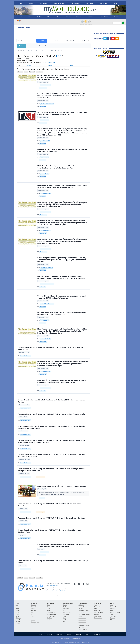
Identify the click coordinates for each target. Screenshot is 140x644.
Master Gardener (83, 629)
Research (72, 65)
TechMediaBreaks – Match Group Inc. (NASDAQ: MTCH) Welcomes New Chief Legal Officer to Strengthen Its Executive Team (52, 470)
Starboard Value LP (45, 552)
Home (40, 634)
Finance (81, 624)
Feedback (59, 634)
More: (112, 603)
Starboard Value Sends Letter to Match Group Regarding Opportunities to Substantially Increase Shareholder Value (63, 545)
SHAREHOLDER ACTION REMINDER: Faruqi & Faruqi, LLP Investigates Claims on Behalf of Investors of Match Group (62, 113)
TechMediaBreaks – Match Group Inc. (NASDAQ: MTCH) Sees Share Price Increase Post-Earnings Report (53, 562)
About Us (49, 634)
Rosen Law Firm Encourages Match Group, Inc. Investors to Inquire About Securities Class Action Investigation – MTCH (62, 381)
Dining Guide (75, 3)
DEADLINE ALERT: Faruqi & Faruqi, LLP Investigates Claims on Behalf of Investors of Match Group (62, 150)
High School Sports (36, 624)
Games (65, 611)
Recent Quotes (55, 41)
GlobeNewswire (43, 88)
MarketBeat (42, 498)
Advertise (79, 634)
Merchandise (98, 607)
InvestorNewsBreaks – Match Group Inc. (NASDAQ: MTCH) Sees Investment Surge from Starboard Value (50, 531)
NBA (32, 616)
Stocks (31, 46)
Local (21, 17)
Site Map (69, 634)
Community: (51, 603)
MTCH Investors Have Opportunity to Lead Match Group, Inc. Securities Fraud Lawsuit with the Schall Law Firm (59, 167)
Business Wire (43, 106)
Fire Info (49, 620)
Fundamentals (82, 622)
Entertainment (59, 3)
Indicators (84, 41)
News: (17, 603)
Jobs (95, 605)
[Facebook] (79, 587)
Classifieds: (98, 603)
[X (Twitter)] (75, 587)
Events (49, 605)
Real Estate (89, 3)
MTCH (59, 56)
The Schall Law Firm (45, 174)
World (49, 17)
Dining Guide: (83, 603)
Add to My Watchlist (50, 63)
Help (87, 634)
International (55, 51)
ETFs (39, 46)
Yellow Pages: (114, 620)
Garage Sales (98, 616)
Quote (29, 65)
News (20, 3)
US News (39, 17)
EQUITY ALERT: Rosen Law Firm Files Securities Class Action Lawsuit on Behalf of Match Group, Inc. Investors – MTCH (62, 187)
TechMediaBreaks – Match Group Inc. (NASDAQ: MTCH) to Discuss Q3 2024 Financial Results (52, 414)
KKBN (64, 622)
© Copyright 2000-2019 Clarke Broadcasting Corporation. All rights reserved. (70, 642)
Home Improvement (84, 626)
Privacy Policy (50, 591)
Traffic (68, 17)
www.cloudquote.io (53, 585)
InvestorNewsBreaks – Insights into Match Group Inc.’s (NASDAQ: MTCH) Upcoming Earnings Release (51, 401)
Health (49, 609)
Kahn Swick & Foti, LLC (45, 141)
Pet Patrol (50, 618)
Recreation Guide (52, 616)
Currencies (45, 51)
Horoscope (66, 609)
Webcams (79, 17)
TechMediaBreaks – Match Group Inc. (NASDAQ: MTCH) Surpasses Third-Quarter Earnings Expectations (51, 349)
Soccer (33, 620)
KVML (64, 618)
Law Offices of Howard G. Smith (47, 104)
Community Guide (52, 612)
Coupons (112, 618)
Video (112, 611)
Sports (31, 3)
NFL (32, 613)
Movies (65, 605)
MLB (32, 614)
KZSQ (64, 620)
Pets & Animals (98, 618)
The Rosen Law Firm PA (45, 85)
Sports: (33, 611)
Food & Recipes (67, 612)
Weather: (34, 603)
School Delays (104, 17)
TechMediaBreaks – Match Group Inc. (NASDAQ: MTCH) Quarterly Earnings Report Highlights (52, 518)
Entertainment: (68, 603)
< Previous (20, 72)
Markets (21, 46)
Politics (17, 616)
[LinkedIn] (83, 587)
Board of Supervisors (116, 612)
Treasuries (64, 51)
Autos (96, 609)
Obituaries (91, 17)
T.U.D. (112, 614)
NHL (32, 618)
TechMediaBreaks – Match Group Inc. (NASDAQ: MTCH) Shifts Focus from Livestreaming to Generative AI (51, 505)
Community (44, 3)
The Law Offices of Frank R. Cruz (47, 304)
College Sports (35, 622)
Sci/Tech (18, 622)
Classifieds (103, 3)
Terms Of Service (61, 591)
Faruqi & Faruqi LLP (45, 120)
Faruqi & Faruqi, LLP (45, 157)
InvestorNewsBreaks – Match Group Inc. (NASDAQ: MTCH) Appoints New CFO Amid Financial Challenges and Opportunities (52, 427)
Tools (47, 46)
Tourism (116, 17)
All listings (81, 605)
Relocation (81, 627)
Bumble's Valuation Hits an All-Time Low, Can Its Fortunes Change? (62, 486)
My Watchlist (70, 41)
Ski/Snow (34, 609)
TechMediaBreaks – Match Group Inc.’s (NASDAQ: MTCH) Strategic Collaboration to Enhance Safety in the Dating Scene (52, 456)
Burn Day (34, 605)
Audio (112, 605)
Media (116, 3)
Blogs (48, 611)
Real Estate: (82, 620)
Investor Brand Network (25, 356)
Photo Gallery (114, 616)
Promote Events (98, 612)
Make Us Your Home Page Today (104, 34)
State (29, 17)
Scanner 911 (113, 607)
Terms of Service (65, 639)
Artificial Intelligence (41, 512)
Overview (31, 51)
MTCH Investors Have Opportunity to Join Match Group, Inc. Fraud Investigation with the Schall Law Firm (61, 314)
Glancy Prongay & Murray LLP (47, 267)
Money (59, 17)
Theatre (65, 607)
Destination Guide (52, 614)
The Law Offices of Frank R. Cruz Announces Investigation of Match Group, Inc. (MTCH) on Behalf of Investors (62, 297)
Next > (41, 72)
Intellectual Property (41, 477)
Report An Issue (97, 634)
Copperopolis (82, 618)
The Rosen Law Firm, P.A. (46, 193)
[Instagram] (87, 587)
